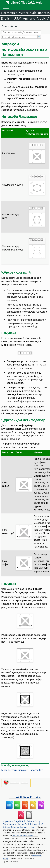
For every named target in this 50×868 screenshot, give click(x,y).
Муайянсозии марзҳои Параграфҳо (22, 770)
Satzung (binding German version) (19, 827)
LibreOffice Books (25, 797)
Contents (7, 26)
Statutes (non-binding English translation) (23, 824)
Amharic (29, 18)
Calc (33, 13)
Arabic (41, 18)
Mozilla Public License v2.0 (25, 836)
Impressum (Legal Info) (14, 821)
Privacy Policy (34, 821)
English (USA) (11, 18)
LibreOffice (9, 13)
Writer (24, 13)
